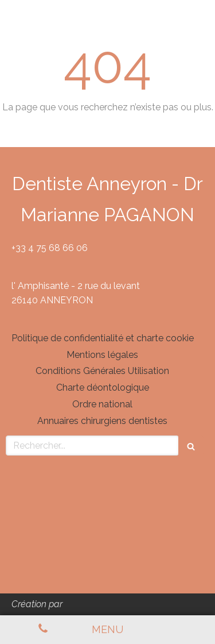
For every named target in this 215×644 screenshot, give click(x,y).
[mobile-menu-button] (107, 630)
